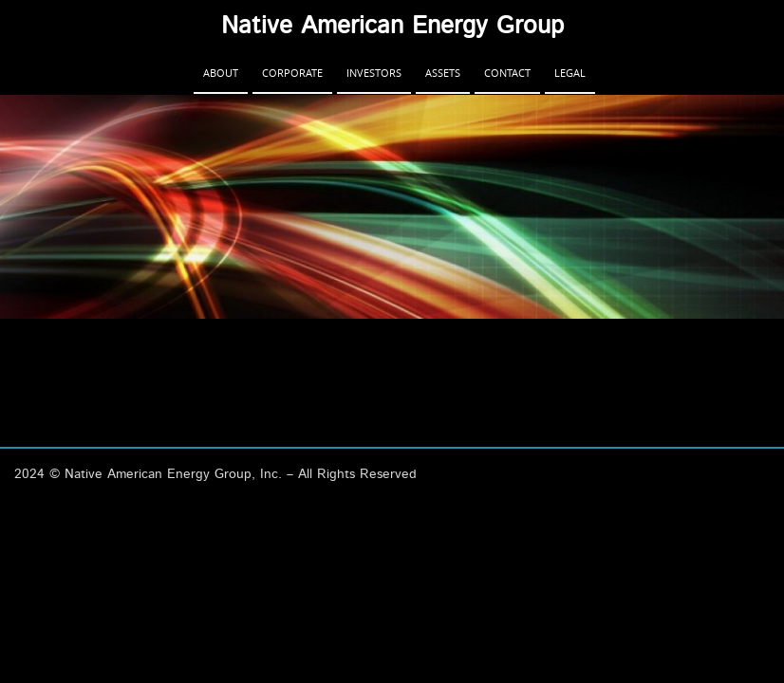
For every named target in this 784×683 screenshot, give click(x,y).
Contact (507, 73)
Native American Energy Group (392, 26)
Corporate (292, 73)
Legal (570, 73)
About (221, 73)
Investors (374, 73)
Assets (443, 73)
